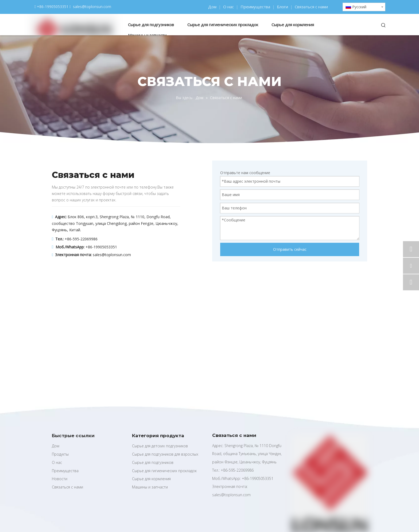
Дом (212, 7)
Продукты (60, 454)
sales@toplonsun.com (92, 7)
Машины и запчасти (150, 487)
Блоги (282, 7)
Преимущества (255, 7)
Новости (60, 479)
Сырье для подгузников (153, 462)
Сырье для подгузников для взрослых (165, 454)
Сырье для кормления (151, 479)
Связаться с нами (311, 7)
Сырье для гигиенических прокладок (164, 471)
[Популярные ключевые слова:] (383, 25)
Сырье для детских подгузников (160, 446)
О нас (228, 7)
